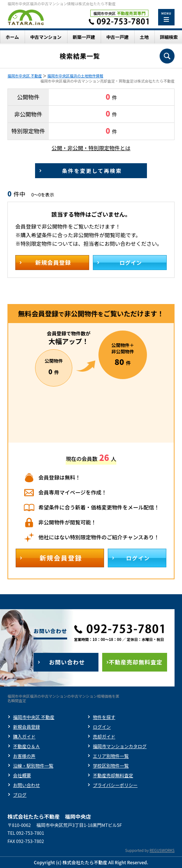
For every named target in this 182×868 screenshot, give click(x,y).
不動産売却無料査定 (113, 775)
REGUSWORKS (162, 850)
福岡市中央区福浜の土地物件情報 (75, 76)
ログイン (102, 727)
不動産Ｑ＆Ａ (26, 746)
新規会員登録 (26, 727)
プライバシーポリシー (115, 785)
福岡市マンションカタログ (120, 746)
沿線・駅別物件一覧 (33, 765)
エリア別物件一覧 (111, 756)
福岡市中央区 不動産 (25, 76)
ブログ (20, 795)
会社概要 (22, 775)
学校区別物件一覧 (111, 765)
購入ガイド (24, 736)
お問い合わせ (26, 785)
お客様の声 (24, 756)
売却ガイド (104, 736)
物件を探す (104, 717)
